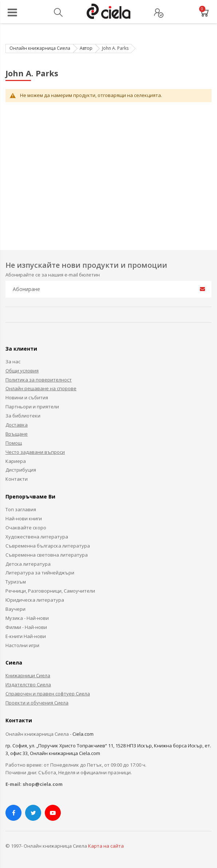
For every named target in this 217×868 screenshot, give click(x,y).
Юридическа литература (35, 600)
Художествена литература (37, 537)
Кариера (16, 461)
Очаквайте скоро (26, 528)
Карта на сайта (106, 846)
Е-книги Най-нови (26, 636)
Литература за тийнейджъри (40, 573)
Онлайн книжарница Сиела (40, 48)
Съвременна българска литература (48, 546)
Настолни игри (22, 645)
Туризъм (16, 582)
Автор (86, 48)
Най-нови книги (24, 518)
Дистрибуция (21, 470)
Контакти (17, 479)
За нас (13, 362)
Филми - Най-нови (26, 627)
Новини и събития (27, 397)
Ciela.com (83, 734)
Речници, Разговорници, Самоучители (50, 591)
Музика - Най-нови (27, 618)
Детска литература (28, 564)
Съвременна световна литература (47, 555)
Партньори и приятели (32, 407)
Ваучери (15, 609)
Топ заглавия (21, 509)
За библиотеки (23, 416)
